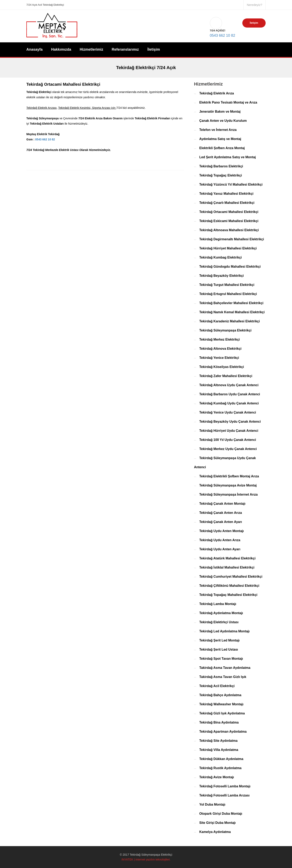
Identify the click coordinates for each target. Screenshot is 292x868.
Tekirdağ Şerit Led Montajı (220, 640)
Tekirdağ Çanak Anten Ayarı (221, 522)
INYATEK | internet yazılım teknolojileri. (146, 859)
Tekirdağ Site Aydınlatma (218, 741)
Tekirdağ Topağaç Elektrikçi (221, 175)
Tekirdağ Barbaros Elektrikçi (221, 166)
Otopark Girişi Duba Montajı (221, 814)
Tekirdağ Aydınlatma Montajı (221, 613)
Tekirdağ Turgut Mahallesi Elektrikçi (227, 285)
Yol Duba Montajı (212, 804)
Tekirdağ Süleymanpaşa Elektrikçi (225, 330)
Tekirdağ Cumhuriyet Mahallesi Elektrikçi (231, 577)
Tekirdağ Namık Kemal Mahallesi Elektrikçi (232, 312)
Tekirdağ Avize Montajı (217, 777)
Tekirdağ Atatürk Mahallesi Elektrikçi (227, 558)
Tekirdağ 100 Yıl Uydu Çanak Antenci (228, 440)
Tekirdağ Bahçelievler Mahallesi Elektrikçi (231, 303)
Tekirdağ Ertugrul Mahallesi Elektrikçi (228, 294)
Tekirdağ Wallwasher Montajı (221, 704)
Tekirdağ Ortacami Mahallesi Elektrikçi (229, 212)
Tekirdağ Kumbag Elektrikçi (221, 257)
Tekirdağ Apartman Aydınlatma (223, 732)
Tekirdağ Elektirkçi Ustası (219, 622)
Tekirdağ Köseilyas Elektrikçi (222, 367)
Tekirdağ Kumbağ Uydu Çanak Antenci (229, 403)
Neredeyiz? (254, 5)
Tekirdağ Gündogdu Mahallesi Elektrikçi (230, 267)
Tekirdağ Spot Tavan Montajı (221, 659)
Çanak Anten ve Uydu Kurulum (223, 121)
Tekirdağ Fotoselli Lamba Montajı (225, 786)
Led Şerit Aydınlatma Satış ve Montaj (228, 157)
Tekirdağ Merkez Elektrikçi (220, 339)
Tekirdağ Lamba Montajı (218, 604)
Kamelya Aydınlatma (215, 832)
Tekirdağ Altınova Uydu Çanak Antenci (229, 385)
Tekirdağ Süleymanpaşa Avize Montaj (228, 485)
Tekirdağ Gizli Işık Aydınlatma (222, 713)
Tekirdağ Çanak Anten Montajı (222, 504)
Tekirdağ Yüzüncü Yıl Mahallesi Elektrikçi (231, 184)
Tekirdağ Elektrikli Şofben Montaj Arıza (229, 476)
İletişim (254, 23)
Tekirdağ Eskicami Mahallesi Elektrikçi (229, 221)
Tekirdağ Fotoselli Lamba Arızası (224, 795)
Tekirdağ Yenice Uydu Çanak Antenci (228, 412)
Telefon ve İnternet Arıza (218, 130)
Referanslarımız (125, 49)
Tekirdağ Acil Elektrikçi (217, 686)
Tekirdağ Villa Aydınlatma (219, 750)
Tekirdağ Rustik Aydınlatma (220, 768)
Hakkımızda (61, 49)
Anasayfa (34, 49)
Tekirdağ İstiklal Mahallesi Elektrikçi (227, 567)
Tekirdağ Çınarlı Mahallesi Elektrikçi (227, 203)
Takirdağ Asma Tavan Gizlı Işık (223, 677)
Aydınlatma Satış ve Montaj (220, 139)
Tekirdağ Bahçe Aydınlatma (220, 695)
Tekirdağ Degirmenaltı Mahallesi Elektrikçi (232, 239)
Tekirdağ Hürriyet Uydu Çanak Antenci (229, 431)
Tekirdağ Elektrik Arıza (217, 93)
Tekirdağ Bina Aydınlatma (219, 722)
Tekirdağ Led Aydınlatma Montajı (224, 631)
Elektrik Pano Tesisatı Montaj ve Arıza (228, 102)
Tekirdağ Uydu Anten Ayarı (220, 549)
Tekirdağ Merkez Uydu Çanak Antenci (228, 449)
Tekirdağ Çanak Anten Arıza (221, 513)
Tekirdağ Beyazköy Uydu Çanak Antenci (230, 422)
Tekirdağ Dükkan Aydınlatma (221, 759)
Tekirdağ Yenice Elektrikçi (219, 358)
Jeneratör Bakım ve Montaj (220, 112)
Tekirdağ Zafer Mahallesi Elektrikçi (226, 376)
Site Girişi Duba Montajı (218, 823)
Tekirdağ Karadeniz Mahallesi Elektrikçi (230, 321)
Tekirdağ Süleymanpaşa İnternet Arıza (229, 494)
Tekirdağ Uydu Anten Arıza (220, 540)
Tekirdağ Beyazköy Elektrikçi (222, 276)
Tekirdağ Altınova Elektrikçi (220, 349)
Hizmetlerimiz (91, 49)
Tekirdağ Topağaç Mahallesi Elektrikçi (228, 595)
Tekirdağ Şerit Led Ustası (219, 649)
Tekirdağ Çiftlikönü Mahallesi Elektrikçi (229, 586)
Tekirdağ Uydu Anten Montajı (222, 531)
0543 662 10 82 (223, 25)
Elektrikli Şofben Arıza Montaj (222, 148)
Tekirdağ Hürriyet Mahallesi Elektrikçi (228, 248)
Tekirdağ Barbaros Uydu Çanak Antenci (230, 394)
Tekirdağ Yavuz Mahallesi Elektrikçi (226, 194)
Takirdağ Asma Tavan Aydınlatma (225, 668)
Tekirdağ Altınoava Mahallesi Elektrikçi (229, 230)
